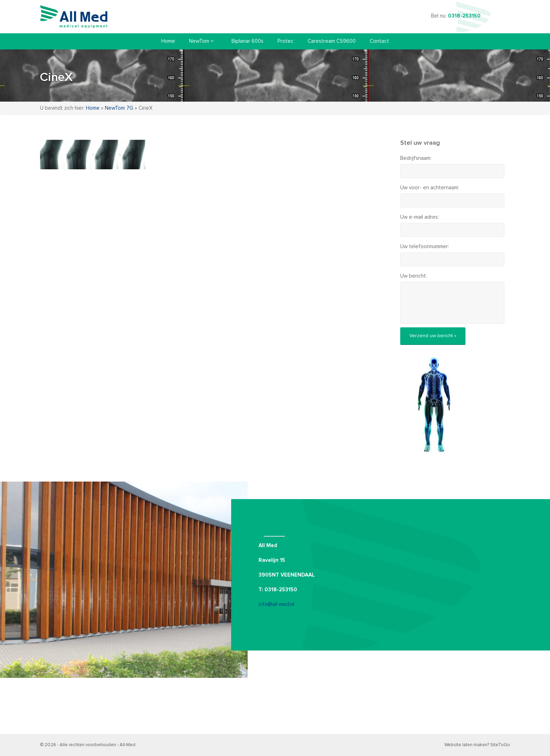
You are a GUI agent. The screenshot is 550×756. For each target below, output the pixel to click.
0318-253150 (464, 16)
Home (168, 41)
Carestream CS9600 (332, 41)
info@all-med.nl (276, 604)
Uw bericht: (414, 276)
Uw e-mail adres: (420, 217)
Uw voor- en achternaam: (430, 188)
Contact (379, 41)
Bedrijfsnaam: (416, 158)
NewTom (202, 41)
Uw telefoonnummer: (425, 247)
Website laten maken (466, 745)
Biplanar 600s (247, 41)
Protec (286, 41)
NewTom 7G (119, 108)
